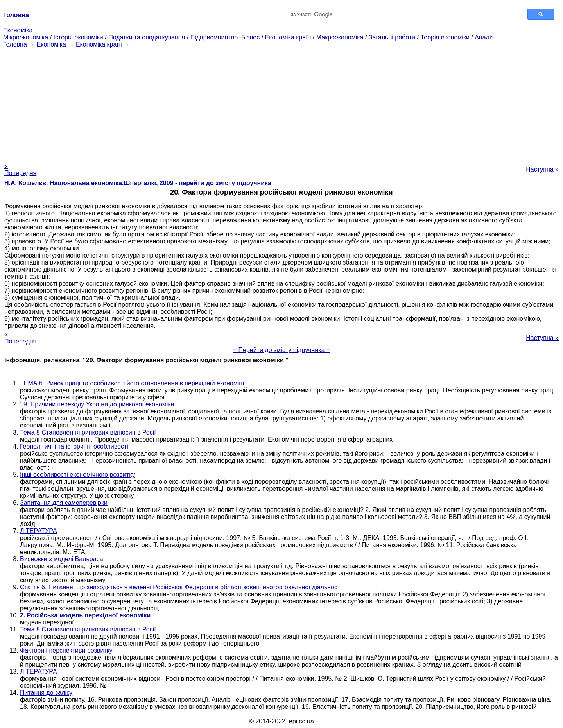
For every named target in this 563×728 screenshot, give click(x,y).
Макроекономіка (340, 37)
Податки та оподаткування (147, 37)
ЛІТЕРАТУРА (39, 531)
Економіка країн (288, 37)
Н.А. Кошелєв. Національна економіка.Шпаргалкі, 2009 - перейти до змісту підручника (138, 183)
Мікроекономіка (26, 37)
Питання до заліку (46, 693)
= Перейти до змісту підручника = (282, 350)
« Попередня (20, 169)
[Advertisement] (281, 103)
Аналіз (484, 37)
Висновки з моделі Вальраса (62, 559)
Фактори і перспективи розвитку (66, 650)
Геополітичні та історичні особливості (74, 446)
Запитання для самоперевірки (64, 503)
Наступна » (542, 169)
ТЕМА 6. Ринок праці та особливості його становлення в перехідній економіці (132, 383)
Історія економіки (78, 37)
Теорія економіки (445, 37)
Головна (15, 44)
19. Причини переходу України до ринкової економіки (97, 404)
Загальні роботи (392, 37)
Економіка (18, 30)
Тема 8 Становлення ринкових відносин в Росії (88, 432)
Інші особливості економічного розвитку (77, 475)
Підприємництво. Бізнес (225, 37)
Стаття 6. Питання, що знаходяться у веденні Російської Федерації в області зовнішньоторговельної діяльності (181, 587)
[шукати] (404, 14)
